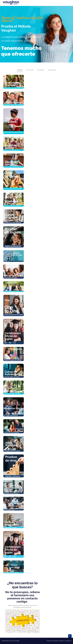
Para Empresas (52, 70)
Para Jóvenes (30, 70)
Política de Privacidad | (53, 641)
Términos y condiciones (65, 641)
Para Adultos (41, 70)
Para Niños (20, 70)
